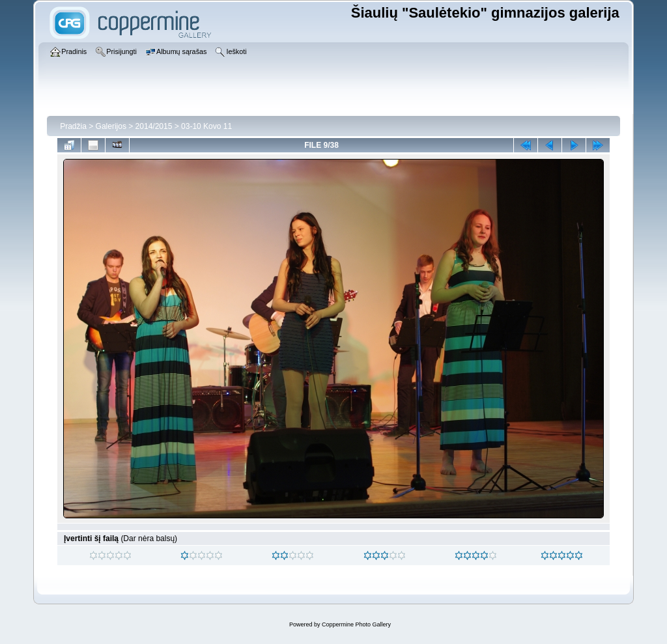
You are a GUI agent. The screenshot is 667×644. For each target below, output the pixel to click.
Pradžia (73, 126)
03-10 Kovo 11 (206, 126)
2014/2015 (154, 126)
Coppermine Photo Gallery (356, 624)
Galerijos (111, 126)
